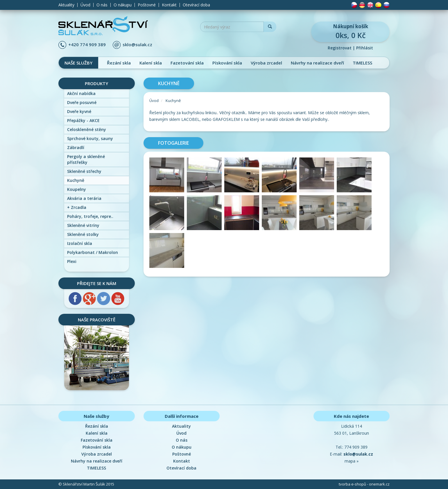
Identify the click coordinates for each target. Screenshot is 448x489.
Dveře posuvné (82, 102)
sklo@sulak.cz (137, 44)
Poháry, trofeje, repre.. (90, 216)
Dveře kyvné (79, 111)
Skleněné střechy (84, 171)
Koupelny (77, 189)
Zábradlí (76, 147)
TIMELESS (362, 63)
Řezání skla (119, 63)
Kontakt (169, 5)
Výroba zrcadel (266, 63)
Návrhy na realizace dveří (317, 63)
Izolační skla (80, 243)
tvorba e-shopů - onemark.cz (364, 484)
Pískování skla (227, 63)
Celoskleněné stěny (87, 129)
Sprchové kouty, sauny (90, 138)
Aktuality (66, 5)
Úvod (85, 5)
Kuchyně (76, 180)
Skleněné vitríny (83, 225)
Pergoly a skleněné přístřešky (86, 159)
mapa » (352, 461)
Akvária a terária (84, 198)
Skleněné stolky (83, 234)
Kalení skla (151, 63)
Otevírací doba (196, 5)
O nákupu (123, 5)
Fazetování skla (187, 63)
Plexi (72, 261)
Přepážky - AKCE (83, 120)
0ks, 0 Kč (350, 32)
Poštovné (147, 5)
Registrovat (340, 48)
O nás (102, 5)
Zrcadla (77, 207)
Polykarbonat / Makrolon (93, 252)
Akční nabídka (81, 93)
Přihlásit (365, 48)
